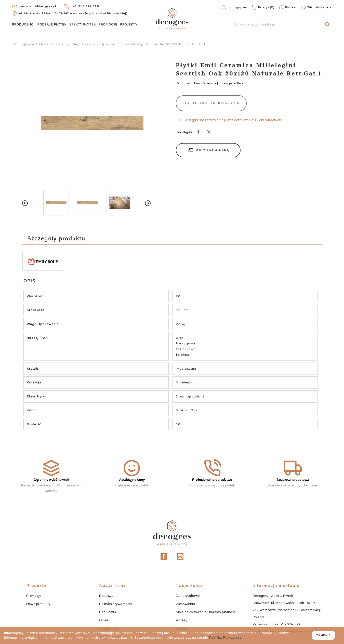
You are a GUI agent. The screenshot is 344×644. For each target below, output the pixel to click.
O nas (104, 620)
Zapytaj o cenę (208, 150)
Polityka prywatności (115, 604)
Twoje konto (189, 586)
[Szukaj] (283, 25)
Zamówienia (185, 604)
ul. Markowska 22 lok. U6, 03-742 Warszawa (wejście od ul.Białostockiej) (73, 14)
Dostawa (106, 596)
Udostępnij (198, 132)
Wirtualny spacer (320, 7)
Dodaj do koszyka (211, 103)
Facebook (164, 556)
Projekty (129, 24)
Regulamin (108, 612)
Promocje (108, 24)
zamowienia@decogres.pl (38, 6)
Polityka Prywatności (226, 638)
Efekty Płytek (83, 24)
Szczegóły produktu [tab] (56, 239)
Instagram (180, 556)
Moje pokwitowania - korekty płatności (206, 612)
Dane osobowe (188, 596)
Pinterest (208, 132)
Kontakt (291, 7)
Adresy (182, 620)
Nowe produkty (38, 604)
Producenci (23, 24)
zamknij (323, 635)
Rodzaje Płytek (52, 24)
